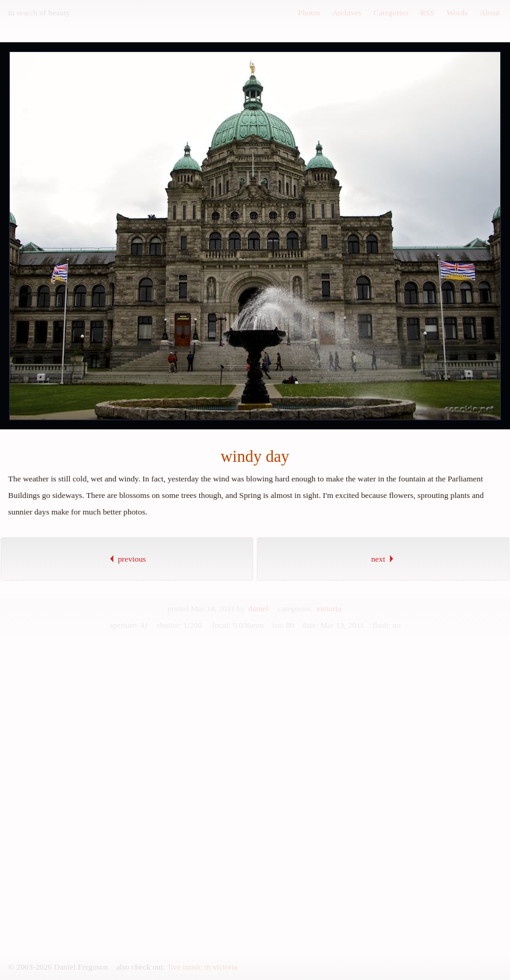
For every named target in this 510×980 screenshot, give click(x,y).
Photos (309, 13)
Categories (391, 13)
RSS (427, 13)
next (383, 559)
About (489, 13)
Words (457, 13)
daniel (258, 609)
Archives (347, 13)
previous (127, 559)
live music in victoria (203, 967)
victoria (329, 609)
